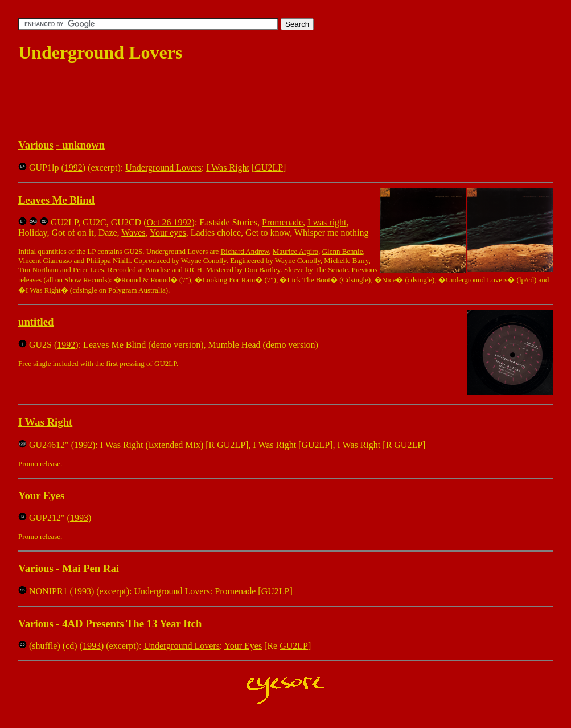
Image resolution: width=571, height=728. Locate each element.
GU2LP (269, 168)
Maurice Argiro (295, 251)
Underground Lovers (163, 168)
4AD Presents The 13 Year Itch (132, 624)
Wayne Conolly (204, 260)
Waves (133, 233)
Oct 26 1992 (169, 222)
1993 (79, 518)
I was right (327, 222)
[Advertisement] (225, 101)
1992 (73, 168)
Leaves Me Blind (56, 200)
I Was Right (228, 168)
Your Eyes (41, 495)
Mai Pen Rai (91, 568)
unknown (83, 145)
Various (36, 145)
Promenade (282, 222)
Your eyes (168, 233)
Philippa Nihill (108, 260)
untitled (36, 322)
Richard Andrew (245, 251)
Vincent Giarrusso (45, 260)
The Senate (331, 270)
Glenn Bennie (343, 251)
